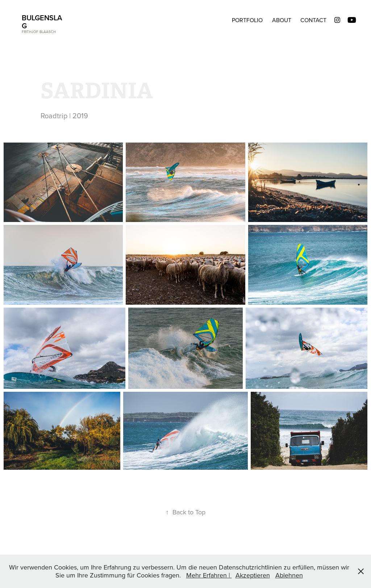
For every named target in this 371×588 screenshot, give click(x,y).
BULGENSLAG (42, 22)
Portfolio (247, 20)
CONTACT (313, 20)
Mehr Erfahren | (209, 575)
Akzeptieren (253, 575)
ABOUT (282, 20)
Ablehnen (289, 575)
